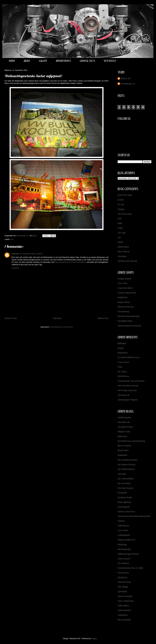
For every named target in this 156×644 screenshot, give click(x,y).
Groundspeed (124, 507)
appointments (63, 61)
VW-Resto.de (124, 395)
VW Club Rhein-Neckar (128, 386)
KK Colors (122, 372)
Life (12, 239)
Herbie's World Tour (126, 512)
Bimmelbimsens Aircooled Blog (131, 441)
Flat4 (120, 367)
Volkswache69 (124, 610)
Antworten (15, 268)
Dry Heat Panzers (126, 488)
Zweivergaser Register (128, 400)
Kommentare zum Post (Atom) (61, 327)
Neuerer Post (11, 318)
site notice (110, 61)
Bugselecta (123, 353)
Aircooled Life (124, 422)
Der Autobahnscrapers (128, 460)
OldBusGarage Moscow (128, 554)
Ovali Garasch (124, 559)
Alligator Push (124, 432)
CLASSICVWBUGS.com (129, 357)
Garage (121, 209)
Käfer (120, 223)
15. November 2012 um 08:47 (31, 254)
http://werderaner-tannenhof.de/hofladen (70, 262)
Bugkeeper (123, 455)
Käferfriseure (123, 376)
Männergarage (124, 549)
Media (120, 242)
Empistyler (122, 493)
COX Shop (122, 283)
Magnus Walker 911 (127, 540)
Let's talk (122, 233)
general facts (87, 61)
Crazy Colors (123, 362)
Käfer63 (121, 521)
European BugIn (125, 497)
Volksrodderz (123, 606)
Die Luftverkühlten (126, 479)
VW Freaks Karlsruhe (127, 390)
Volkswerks (123, 615)
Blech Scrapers (124, 446)
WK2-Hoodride (124, 620)
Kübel (120, 228)
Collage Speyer (125, 279)
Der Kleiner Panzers (127, 465)
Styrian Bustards (125, 596)
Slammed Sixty (124, 582)
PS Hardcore (123, 563)
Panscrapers (123, 573)
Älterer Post (103, 318)
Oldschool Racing (126, 307)
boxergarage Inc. (128, 84)
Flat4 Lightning (124, 502)
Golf (120, 219)
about (27, 61)
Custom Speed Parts (127, 293)
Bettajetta (122, 343)
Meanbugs (122, 544)
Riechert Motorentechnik (129, 316)
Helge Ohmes (124, 302)
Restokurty (122, 577)
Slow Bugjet (123, 587)
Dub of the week (125, 195)
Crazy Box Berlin (125, 288)
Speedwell (122, 592)
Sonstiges (122, 256)
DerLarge (122, 474)
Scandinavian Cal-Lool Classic (131, 381)
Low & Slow (123, 530)
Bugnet (121, 348)
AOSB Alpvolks (124, 418)
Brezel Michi (123, 450)
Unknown (15, 254)
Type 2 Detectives (126, 601)
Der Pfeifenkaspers (126, 469)
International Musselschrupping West (134, 516)
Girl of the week (125, 214)
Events (121, 200)
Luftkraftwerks (124, 535)
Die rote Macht (124, 483)
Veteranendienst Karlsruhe (129, 326)
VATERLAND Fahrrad (127, 261)
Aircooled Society (125, 427)
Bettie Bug (122, 436)
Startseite (57, 318)
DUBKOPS (123, 297)
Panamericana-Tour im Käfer (130, 568)
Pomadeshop (124, 312)
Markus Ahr (126, 78)
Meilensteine (123, 247)
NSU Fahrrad (124, 252)
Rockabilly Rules (125, 321)
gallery (43, 61)
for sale (121, 205)
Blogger (94, 639)
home (12, 61)
